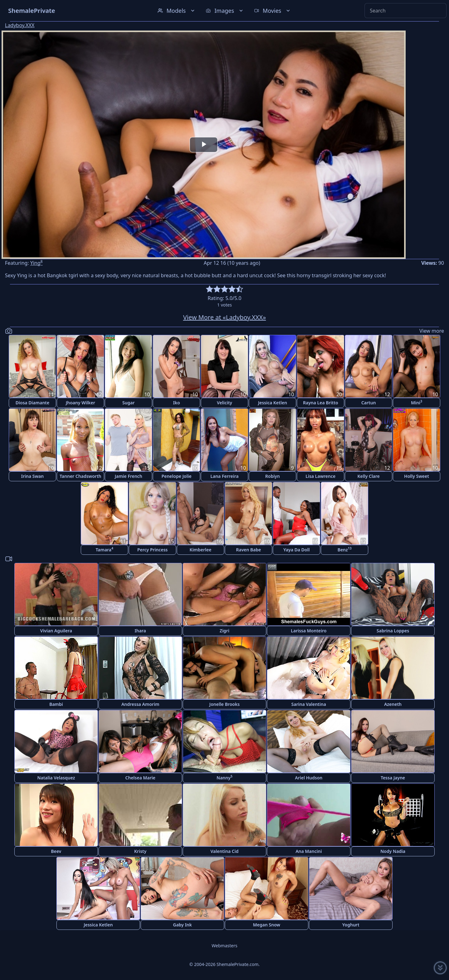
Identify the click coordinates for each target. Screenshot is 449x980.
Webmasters (224, 946)
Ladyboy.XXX (20, 25)
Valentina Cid (224, 851)
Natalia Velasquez (56, 778)
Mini (417, 402)
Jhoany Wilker (80, 403)
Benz (344, 549)
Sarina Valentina (309, 704)
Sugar (128, 403)
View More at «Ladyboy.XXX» (224, 317)
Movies (273, 11)
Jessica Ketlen (272, 403)
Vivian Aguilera (56, 631)
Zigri (225, 631)
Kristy (140, 851)
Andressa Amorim (140, 704)
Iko (176, 403)
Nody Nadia (393, 851)
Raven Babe (249, 550)
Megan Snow (266, 925)
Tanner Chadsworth (80, 476)
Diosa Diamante (32, 403)
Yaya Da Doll (297, 550)
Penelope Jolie (176, 476)
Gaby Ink (183, 925)
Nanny (225, 777)
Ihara (140, 631)
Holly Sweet (417, 476)
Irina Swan (32, 476)
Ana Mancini (309, 851)
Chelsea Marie (140, 778)
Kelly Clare (369, 476)
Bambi (56, 704)
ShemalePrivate (32, 10)
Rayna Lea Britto (321, 403)
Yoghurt (351, 925)
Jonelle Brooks (224, 704)
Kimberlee (200, 550)
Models (177, 11)
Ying (36, 263)
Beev (56, 851)
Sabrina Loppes (393, 631)
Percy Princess (152, 550)
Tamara (105, 549)
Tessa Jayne (393, 778)
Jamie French (128, 476)
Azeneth (393, 704)
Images (225, 11)
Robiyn (273, 476)
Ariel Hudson (309, 778)
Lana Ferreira (224, 476)
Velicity (224, 403)
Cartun (369, 403)
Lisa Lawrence (321, 476)
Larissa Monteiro (309, 631)
